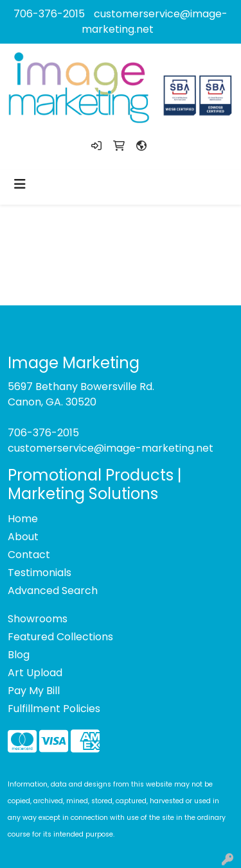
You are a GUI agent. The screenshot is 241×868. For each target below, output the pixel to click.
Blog (19, 655)
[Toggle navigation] (20, 184)
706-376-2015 (49, 14)
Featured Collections (60, 637)
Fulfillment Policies (54, 709)
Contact (29, 555)
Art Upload (35, 673)
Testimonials (40, 573)
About (23, 537)
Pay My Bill (34, 691)
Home (23, 519)
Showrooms (38, 619)
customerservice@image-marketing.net (111, 448)
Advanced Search (53, 591)
